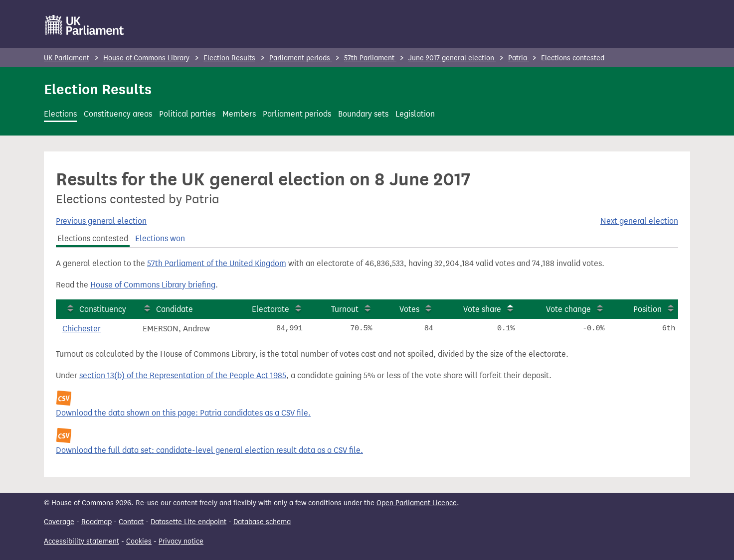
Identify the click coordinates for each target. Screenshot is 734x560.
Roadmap (96, 522)
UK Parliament (67, 58)
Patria (519, 58)
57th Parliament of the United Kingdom (217, 263)
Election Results (229, 58)
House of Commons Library (146, 58)
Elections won (160, 238)
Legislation (415, 114)
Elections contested (93, 238)
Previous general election (101, 221)
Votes (409, 309)
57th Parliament (370, 58)
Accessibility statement (82, 541)
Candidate (175, 309)
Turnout (345, 309)
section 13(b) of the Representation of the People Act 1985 (183, 375)
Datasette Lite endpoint (188, 522)
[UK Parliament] (85, 25)
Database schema (262, 522)
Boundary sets (363, 114)
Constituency (103, 309)
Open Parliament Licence (417, 503)
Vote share (482, 309)
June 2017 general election (452, 58)
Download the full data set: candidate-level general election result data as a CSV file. (209, 450)
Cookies (139, 541)
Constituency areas (118, 114)
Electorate (271, 309)
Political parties (187, 114)
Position (647, 309)
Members (239, 114)
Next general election (639, 221)
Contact (131, 522)
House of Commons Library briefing (153, 285)
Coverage (59, 522)
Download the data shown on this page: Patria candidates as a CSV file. (183, 413)
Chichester (82, 329)
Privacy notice (181, 541)
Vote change (568, 309)
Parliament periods (301, 58)
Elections (60, 114)
